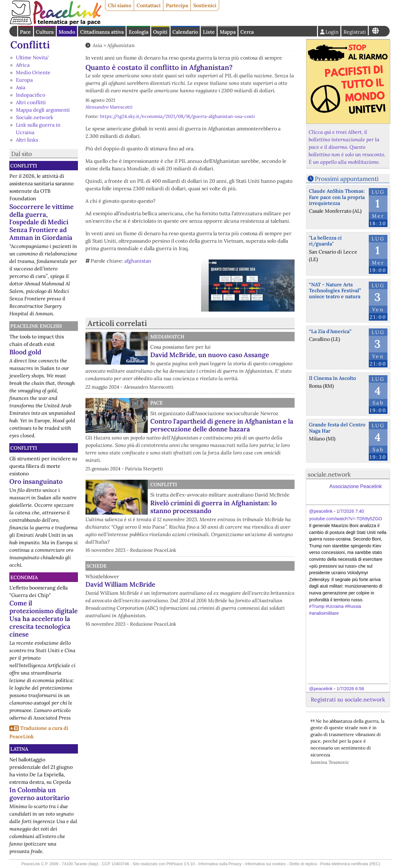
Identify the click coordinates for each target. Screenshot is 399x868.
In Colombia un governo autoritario (39, 794)
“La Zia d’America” (330, 331)
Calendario (185, 32)
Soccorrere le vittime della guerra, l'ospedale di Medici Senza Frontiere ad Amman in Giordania (41, 222)
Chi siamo (120, 5)
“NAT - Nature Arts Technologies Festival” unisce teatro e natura (335, 290)
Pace (25, 32)
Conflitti (30, 45)
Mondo (67, 32)
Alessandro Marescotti (109, 107)
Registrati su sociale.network (348, 699)
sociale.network (329, 474)
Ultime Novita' (32, 57)
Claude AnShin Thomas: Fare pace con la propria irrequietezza (337, 197)
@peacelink (321, 511)
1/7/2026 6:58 (350, 689)
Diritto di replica (303, 864)
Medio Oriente (33, 72)
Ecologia (139, 32)
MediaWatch (167, 337)
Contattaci (149, 5)
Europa (24, 80)
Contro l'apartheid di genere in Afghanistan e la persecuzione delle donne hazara (222, 425)
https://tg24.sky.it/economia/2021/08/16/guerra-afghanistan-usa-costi (177, 116)
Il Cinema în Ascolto (332, 378)
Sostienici (205, 5)
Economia (24, 577)
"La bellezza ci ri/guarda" (325, 241)
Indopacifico (31, 95)
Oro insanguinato (36, 481)
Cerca (247, 32)
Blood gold (25, 352)
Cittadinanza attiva (102, 32)
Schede (96, 566)
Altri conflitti (31, 102)
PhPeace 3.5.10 (181, 864)
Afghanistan (121, 45)
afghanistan (138, 261)
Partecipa (177, 5)
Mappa (228, 32)
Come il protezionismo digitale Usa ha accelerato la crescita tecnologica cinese (43, 619)
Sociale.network (35, 117)
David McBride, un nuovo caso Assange (210, 355)
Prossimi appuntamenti (347, 179)
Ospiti (160, 32)
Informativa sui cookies (265, 864)
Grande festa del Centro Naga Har (337, 427)
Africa (23, 65)
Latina (19, 749)
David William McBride (120, 584)
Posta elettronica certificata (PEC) (350, 864)
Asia (21, 87)
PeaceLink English (36, 326)
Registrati (355, 32)
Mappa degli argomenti (43, 110)
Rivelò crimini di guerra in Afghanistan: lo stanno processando (214, 507)
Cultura (45, 32)
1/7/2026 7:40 (350, 511)
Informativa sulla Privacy (220, 864)
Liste (209, 32)
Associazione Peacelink (356, 486)
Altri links (27, 140)
